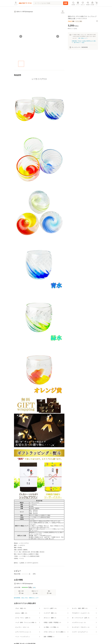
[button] (97, 21)
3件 (34, 588)
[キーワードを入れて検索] (48, 3)
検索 (66, 3)
